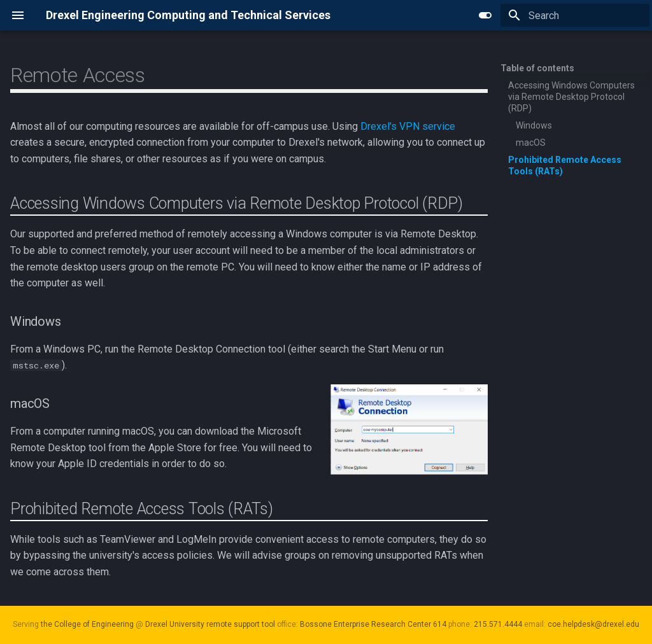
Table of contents (537, 68)
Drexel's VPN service (408, 126)
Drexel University (175, 624)
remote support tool (241, 624)
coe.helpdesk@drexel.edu (593, 624)
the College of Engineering (87, 624)
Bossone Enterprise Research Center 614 (373, 624)
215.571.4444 (498, 624)
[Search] (575, 15)
